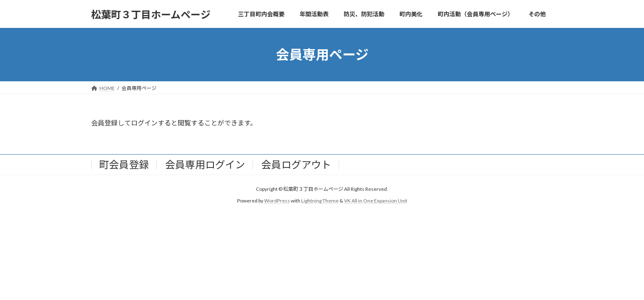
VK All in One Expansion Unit (376, 201)
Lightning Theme (320, 201)
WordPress (277, 201)
